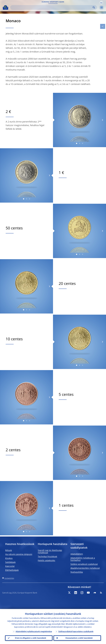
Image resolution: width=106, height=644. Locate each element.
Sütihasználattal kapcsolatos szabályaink (76, 631)
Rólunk (9, 550)
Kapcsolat (10, 566)
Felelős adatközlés (46, 560)
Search (94, 7)
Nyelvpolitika (77, 572)
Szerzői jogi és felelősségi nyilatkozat (50, 551)
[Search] (52, 7)
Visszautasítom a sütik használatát (79, 638)
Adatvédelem (77, 554)
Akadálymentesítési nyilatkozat (85, 568)
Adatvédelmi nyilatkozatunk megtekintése (34, 631)
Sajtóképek (10, 562)
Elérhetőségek (12, 570)
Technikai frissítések (47, 557)
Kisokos (9, 558)
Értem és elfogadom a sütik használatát (31, 638)
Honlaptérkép (9, 578)
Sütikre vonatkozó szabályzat (84, 564)
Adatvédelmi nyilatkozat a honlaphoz (83, 559)
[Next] (102, 120)
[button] (101, 3)
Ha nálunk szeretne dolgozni (19, 554)
